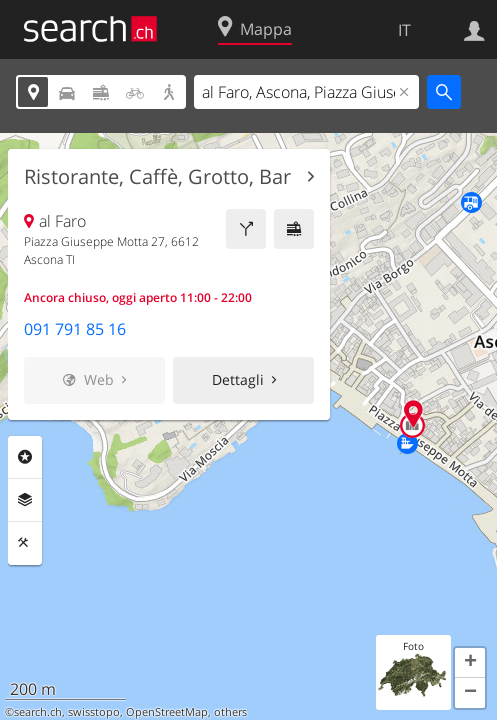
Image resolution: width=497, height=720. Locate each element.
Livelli (25, 500)
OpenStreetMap (167, 712)
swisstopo (94, 712)
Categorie (25, 457)
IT (404, 30)
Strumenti (25, 543)
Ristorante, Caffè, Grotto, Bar (157, 177)
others (230, 712)
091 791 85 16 (75, 329)
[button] (470, 663)
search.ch (38, 712)
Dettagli (238, 379)
